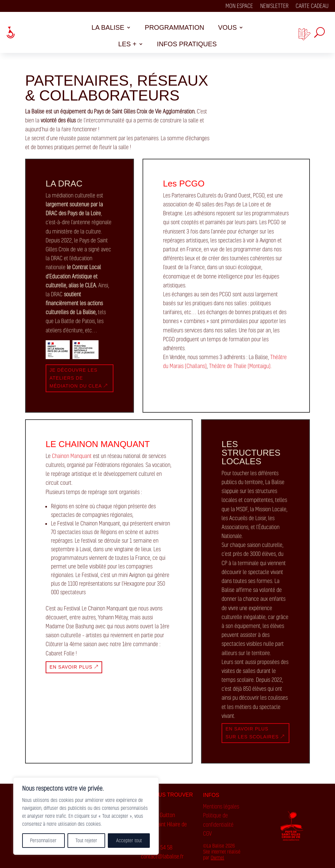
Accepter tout (129, 840)
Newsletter (274, 6)
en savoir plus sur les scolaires (252, 733)
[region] (86, 816)
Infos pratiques (187, 45)
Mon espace (239, 6)
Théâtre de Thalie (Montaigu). (240, 366)
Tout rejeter (86, 840)
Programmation (175, 28)
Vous (227, 28)
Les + (127, 45)
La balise (108, 28)
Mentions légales (221, 806)
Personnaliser (43, 840)
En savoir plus (71, 667)
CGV (207, 834)
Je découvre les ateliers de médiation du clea (76, 378)
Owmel (217, 858)
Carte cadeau (312, 6)
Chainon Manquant (72, 456)
